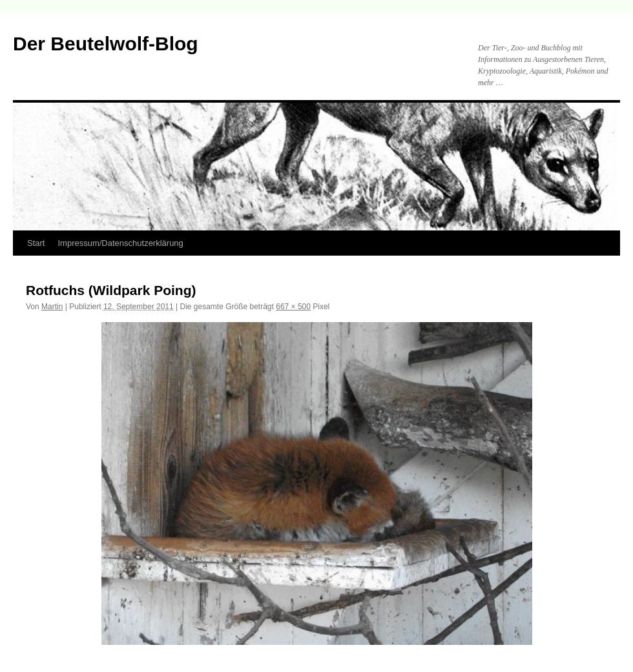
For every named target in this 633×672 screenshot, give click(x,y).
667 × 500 (293, 307)
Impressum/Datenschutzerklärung (120, 243)
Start (36, 243)
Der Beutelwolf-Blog (106, 44)
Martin (52, 307)
